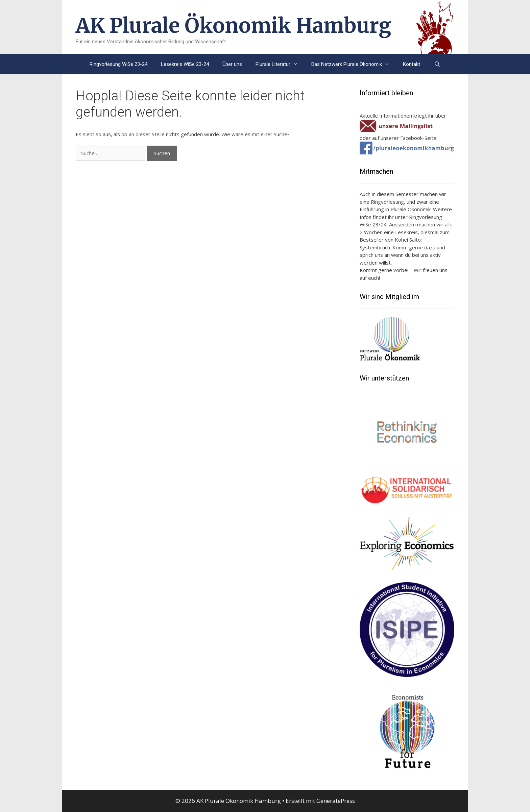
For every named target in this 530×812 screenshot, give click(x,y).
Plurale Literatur (280, 64)
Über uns (232, 64)
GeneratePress (336, 801)
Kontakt (412, 64)
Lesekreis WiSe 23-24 (185, 64)
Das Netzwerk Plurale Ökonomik (354, 64)
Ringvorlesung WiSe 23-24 (118, 64)
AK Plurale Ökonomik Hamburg (234, 26)
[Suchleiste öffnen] (437, 64)
